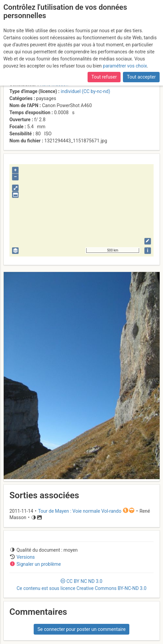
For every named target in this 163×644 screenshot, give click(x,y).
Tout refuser (104, 77)
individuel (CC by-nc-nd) (85, 91)
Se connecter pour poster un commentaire (81, 629)
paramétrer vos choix (125, 66)
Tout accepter (141, 77)
